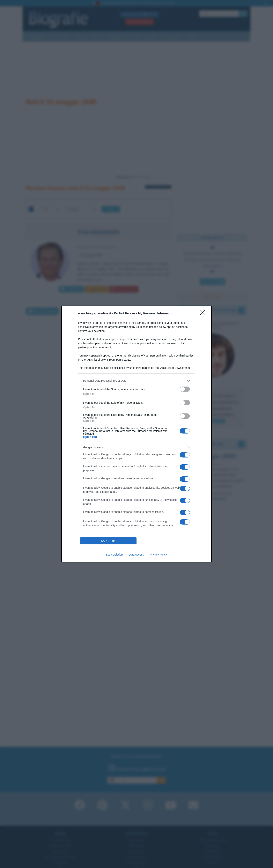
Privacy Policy (158, 555)
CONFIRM (108, 541)
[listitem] (136, 381)
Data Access (136, 555)
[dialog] (136, 434)
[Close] (204, 314)
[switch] (185, 389)
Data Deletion (114, 555)
